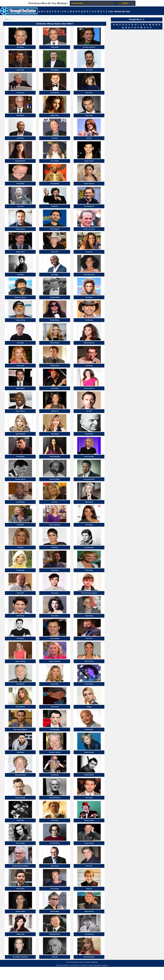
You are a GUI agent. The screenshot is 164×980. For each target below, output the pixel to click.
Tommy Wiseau (55, 324)
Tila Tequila (89, 532)
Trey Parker (55, 578)
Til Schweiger (55, 901)
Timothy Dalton (55, 301)
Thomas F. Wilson (55, 762)
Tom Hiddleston (89, 209)
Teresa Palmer (55, 347)
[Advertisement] (127, 62)
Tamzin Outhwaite (55, 670)
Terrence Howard (89, 486)
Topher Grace (20, 255)
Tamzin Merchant (89, 970)
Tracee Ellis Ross (89, 278)
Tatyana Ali (55, 416)
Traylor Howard (89, 762)
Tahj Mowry (20, 762)
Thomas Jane (55, 370)
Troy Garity (20, 647)
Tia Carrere (89, 255)
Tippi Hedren (89, 509)
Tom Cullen (89, 809)
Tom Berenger (89, 555)
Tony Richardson (55, 809)
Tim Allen (55, 140)
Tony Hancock (89, 947)
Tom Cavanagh (20, 809)
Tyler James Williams (20, 739)
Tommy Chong (20, 324)
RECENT (59, 979)
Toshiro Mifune (89, 786)
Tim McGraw (89, 324)
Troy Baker (20, 532)
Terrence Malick (55, 486)
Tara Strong (55, 440)
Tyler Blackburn (55, 855)
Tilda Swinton (55, 186)
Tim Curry (20, 209)
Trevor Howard (89, 855)
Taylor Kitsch (20, 393)
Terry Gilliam (20, 186)
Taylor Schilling (20, 670)
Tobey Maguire (55, 232)
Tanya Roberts (20, 716)
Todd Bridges (89, 739)
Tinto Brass (55, 832)
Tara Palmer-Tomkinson (20, 970)
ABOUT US (77, 979)
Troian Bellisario (55, 463)
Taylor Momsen (20, 440)
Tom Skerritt (20, 693)
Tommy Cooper (89, 832)
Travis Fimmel (20, 232)
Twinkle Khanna (89, 393)
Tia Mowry (55, 555)
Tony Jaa (89, 901)
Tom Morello (55, 393)
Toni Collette (55, 163)
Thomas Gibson (20, 486)
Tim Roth (89, 416)
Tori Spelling (20, 578)
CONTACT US (68, 979)
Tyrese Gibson (20, 416)
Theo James (89, 117)
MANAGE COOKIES (101, 979)
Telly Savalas (89, 440)
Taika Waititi (55, 47)
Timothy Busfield (20, 786)
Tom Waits (20, 278)
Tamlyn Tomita (20, 924)
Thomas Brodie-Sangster (89, 601)
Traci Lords (20, 370)
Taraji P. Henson (89, 186)
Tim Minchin (55, 786)
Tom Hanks (20, 47)
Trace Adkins (89, 693)
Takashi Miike (55, 924)
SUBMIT (125, 3)
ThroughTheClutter (75, 975)
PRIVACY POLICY (88, 979)
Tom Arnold (55, 878)
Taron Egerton (55, 94)
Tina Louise (55, 624)
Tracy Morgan (20, 509)
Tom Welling (20, 463)
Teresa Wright (20, 855)
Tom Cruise (20, 70)
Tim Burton (55, 209)
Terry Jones (20, 94)
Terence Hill (55, 716)
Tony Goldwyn (55, 647)
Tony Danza (89, 624)
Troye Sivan (55, 601)
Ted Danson (20, 117)
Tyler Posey (20, 624)
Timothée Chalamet (89, 47)
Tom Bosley (20, 832)
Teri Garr (55, 509)
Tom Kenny (89, 370)
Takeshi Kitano (89, 924)
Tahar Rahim (20, 901)
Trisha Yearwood (55, 532)
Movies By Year (122, 11)
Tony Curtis (55, 255)
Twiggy (89, 716)
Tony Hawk (20, 347)
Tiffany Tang (20, 947)
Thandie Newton (20, 163)
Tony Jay (55, 970)
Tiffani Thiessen (89, 347)
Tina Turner (89, 94)
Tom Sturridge (55, 739)
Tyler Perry (20, 140)
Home (7, 19)
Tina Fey (89, 140)
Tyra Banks (89, 301)
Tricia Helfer (89, 578)
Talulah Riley (55, 117)
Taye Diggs (55, 278)
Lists (111, 11)
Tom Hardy (89, 70)
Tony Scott (20, 601)
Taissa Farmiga (89, 463)
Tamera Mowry (89, 670)
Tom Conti (89, 878)
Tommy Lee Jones (89, 232)
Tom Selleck (55, 70)
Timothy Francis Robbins (20, 878)
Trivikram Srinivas (20, 301)
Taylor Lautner (89, 163)
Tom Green (89, 647)
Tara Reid (20, 555)
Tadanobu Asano (55, 947)
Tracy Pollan (55, 693)
